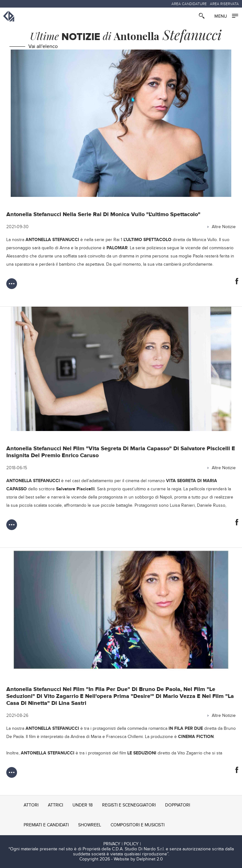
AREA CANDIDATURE (189, 4)
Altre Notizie (224, 227)
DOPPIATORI (178, 805)
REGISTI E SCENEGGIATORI (129, 805)
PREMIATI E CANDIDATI (46, 825)
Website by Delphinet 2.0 (138, 859)
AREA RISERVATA (224, 4)
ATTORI (31, 805)
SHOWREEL (90, 825)
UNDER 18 (83, 805)
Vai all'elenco (43, 47)
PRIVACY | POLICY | (122, 844)
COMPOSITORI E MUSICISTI (138, 825)
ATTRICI (55, 805)
